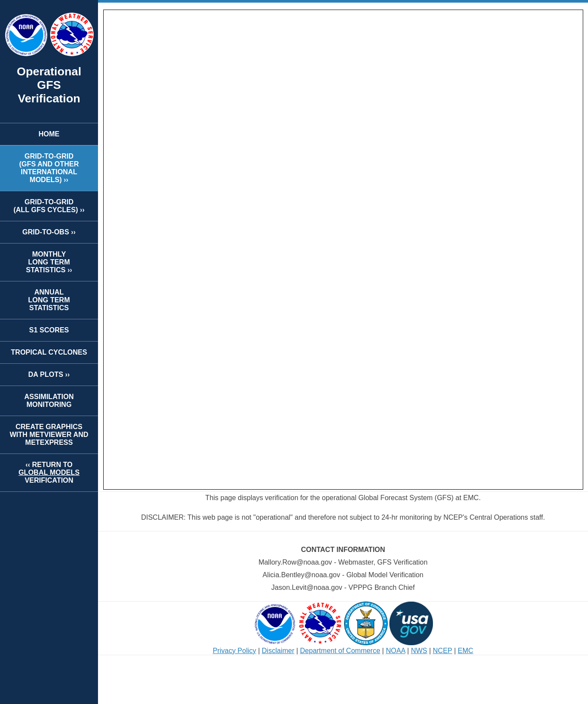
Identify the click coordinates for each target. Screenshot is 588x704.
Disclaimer (278, 651)
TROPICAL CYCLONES (49, 352)
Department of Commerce (340, 651)
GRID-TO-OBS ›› (49, 232)
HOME (49, 134)
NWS (419, 651)
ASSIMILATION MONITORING (49, 401)
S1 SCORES (49, 330)
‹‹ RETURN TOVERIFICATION (49, 472)
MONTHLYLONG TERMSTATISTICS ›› (49, 262)
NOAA (395, 651)
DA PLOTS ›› (49, 374)
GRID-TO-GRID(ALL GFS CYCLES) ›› (49, 206)
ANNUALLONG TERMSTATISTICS (49, 300)
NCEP (443, 651)
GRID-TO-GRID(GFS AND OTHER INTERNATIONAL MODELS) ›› (49, 168)
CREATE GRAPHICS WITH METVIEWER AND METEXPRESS (49, 435)
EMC (466, 651)
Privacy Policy (234, 651)
